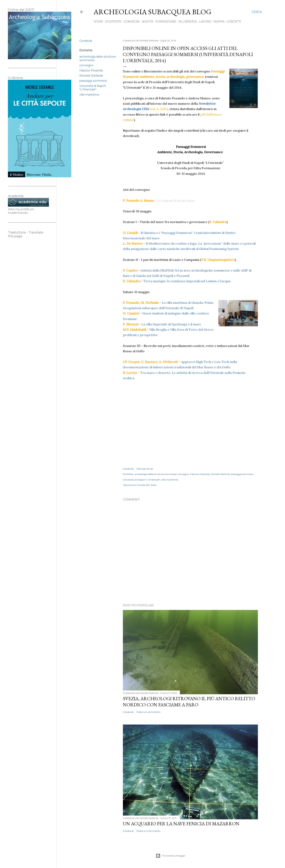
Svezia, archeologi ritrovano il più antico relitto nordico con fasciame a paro (189, 702)
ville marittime (89, 95)
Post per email (145, 469)
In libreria (188, 22)
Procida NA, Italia (147, 485)
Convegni (132, 22)
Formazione (166, 22)
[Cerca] (257, 12)
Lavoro (205, 22)
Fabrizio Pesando (91, 70)
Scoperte (113, 22)
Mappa (219, 22)
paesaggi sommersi (93, 81)
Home (98, 22)
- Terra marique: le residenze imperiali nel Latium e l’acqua (177, 281)
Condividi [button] (86, 41)
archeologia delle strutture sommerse (155, 474)
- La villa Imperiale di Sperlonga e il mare (162, 324)
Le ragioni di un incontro (176, 200)
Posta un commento (148, 712)
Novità (148, 22)
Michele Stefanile (91, 76)
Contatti (234, 22)
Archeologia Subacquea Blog (152, 12)
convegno (86, 65)
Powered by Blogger (171, 856)
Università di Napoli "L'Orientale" (93, 88)
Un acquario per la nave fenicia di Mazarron (181, 824)
